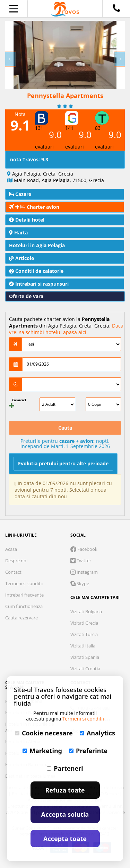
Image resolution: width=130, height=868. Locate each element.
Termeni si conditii (24, 583)
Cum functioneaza (24, 606)
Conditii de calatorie (36, 271)
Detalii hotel (27, 220)
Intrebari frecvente (24, 595)
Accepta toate (65, 839)
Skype (80, 583)
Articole (21, 258)
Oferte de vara (26, 296)
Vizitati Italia (83, 646)
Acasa (11, 549)
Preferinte (88, 751)
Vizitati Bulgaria (86, 611)
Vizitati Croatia (85, 669)
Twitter (81, 561)
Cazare (20, 194)
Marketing (42, 751)
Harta (18, 232)
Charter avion (34, 207)
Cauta (65, 428)
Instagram (84, 572)
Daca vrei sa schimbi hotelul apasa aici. (66, 329)
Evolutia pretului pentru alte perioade (63, 463)
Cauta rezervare (21, 618)
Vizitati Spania (85, 657)
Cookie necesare (44, 733)
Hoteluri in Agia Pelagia (37, 245)
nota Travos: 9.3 (29, 159)
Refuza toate (65, 790)
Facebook (84, 549)
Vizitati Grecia (84, 623)
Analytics (97, 733)
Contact (13, 572)
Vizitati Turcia (84, 634)
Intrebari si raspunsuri (39, 284)
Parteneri (65, 768)
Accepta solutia (65, 814)
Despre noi (16, 561)
